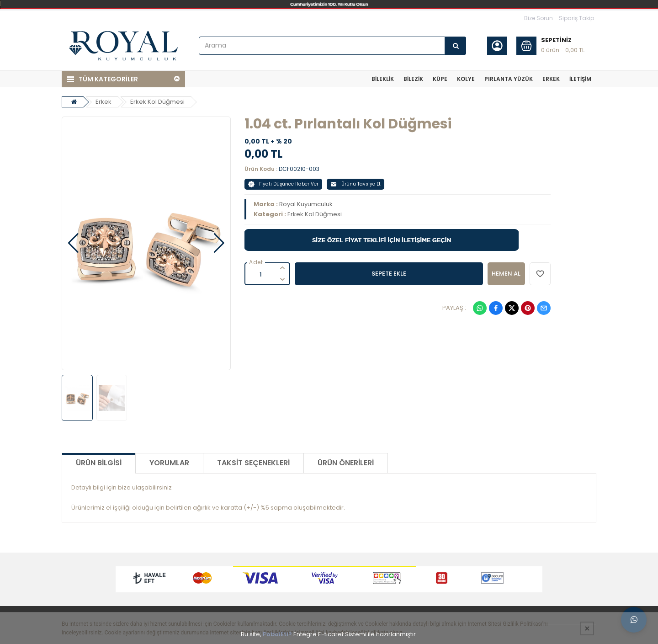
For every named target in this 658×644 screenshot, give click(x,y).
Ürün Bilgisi (99, 463)
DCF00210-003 (299, 169)
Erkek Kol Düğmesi (157, 102)
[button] (73, 243)
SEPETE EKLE (389, 274)
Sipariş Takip (576, 18)
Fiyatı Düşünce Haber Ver (283, 184)
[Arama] (456, 46)
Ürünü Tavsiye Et (356, 184)
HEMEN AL (506, 274)
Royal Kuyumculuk (306, 204)
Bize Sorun (539, 18)
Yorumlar (169, 463)
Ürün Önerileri (346, 463)
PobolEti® (277, 634)
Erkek (103, 102)
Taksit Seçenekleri (253, 463)
